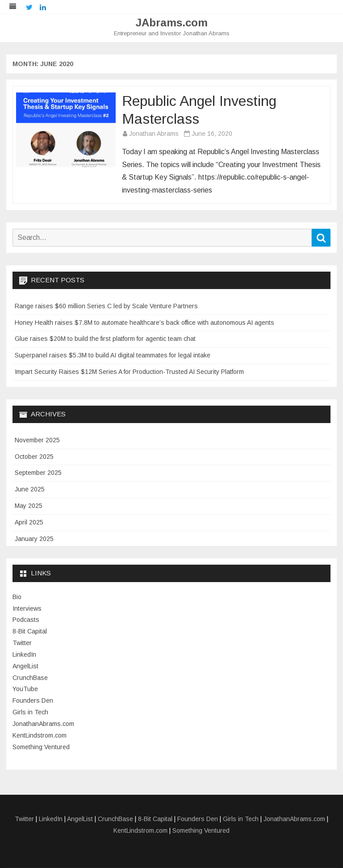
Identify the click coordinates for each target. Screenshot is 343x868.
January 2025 (34, 539)
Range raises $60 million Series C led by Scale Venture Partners (106, 306)
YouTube (25, 689)
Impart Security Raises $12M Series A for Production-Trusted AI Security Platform (129, 372)
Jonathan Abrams (154, 134)
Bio (17, 597)
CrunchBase (30, 678)
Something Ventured (41, 747)
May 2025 (29, 506)
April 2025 (29, 522)
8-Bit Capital (30, 631)
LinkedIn (24, 654)
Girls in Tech (30, 712)
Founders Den (33, 700)
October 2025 (34, 457)
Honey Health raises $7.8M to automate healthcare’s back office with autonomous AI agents (144, 323)
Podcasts (26, 620)
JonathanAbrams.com (43, 724)
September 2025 (38, 473)
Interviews (27, 608)
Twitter (22, 643)
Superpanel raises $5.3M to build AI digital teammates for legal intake (113, 355)
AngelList (25, 666)
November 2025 (37, 440)
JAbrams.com (172, 23)
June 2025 (30, 489)
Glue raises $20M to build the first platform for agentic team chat (105, 339)
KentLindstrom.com (40, 735)
